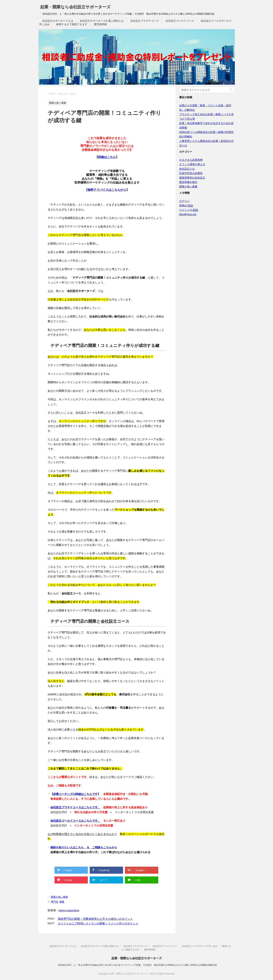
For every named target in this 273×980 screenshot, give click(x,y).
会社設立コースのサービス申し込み (200, 946)
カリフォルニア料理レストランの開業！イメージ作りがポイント (98, 923)
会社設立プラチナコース (145, 21)
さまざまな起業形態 (191, 160)
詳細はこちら (107, 157)
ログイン (184, 201)
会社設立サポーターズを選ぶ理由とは (102, 21)
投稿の (186, 206)
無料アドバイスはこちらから (107, 190)
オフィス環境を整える (192, 164)
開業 (62, 902)
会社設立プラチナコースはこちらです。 (75, 807)
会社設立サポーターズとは (58, 21)
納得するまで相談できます (72, 24)
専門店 (55, 902)
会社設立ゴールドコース (180, 21)
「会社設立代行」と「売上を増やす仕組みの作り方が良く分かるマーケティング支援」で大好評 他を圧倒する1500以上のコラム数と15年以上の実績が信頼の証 (136, 965)
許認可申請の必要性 (191, 173)
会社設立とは (187, 169)
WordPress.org (188, 214)
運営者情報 (100, 24)
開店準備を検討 (188, 182)
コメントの (189, 210)
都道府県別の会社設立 (192, 178)
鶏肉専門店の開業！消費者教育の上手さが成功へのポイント (95, 919)
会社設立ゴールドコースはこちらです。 (75, 821)
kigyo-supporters (69, 910)
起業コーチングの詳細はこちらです (75, 794)
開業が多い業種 (59, 897)
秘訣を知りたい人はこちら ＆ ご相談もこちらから (84, 847)
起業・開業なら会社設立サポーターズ (75, 7)
